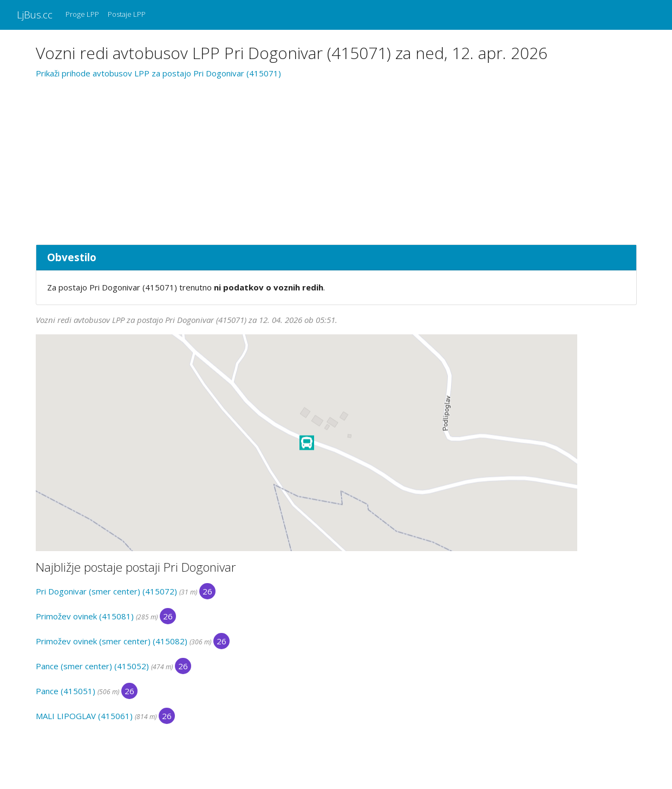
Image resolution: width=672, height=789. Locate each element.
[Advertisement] (336, 160)
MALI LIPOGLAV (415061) (84, 716)
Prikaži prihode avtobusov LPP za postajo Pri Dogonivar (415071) (158, 73)
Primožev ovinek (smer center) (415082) (112, 641)
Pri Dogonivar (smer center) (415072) (106, 591)
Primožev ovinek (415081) (85, 616)
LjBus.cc (35, 14)
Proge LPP (82, 14)
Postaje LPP (127, 14)
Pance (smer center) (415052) (92, 666)
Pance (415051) (66, 691)
